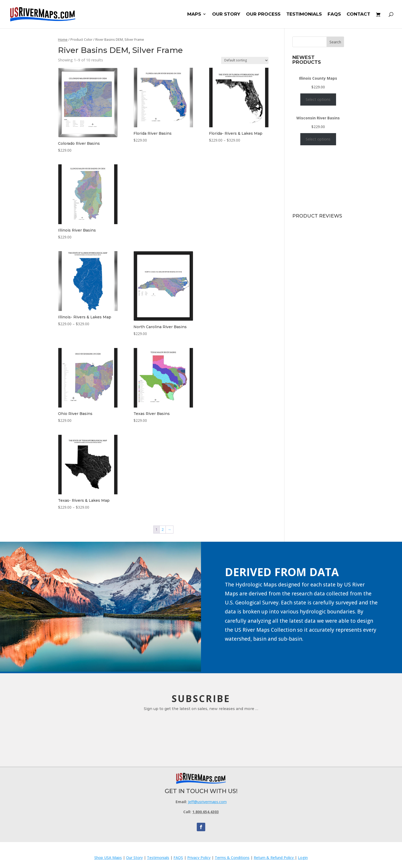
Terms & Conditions (232, 858)
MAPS (194, 15)
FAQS (334, 15)
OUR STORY (226, 15)
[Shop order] (245, 60)
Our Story (134, 858)
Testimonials (158, 858)
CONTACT (358, 15)
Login (303, 858)
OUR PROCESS (263, 15)
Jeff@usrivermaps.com (207, 802)
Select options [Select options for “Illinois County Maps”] (318, 99)
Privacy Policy (199, 858)
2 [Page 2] (163, 529)
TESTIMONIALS (304, 15)
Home (63, 39)
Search (335, 42)
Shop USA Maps (108, 858)
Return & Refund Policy (274, 858)
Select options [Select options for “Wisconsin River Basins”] (318, 139)
